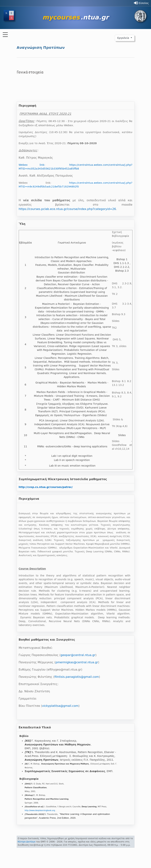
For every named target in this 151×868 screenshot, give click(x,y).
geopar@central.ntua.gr (78, 655)
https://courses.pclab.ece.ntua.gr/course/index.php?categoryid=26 (67, 209)
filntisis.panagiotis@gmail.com (77, 677)
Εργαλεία (124, 38)
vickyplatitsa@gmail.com (60, 706)
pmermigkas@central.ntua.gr (77, 662)
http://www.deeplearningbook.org (40, 810)
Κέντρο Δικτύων (27, 842)
